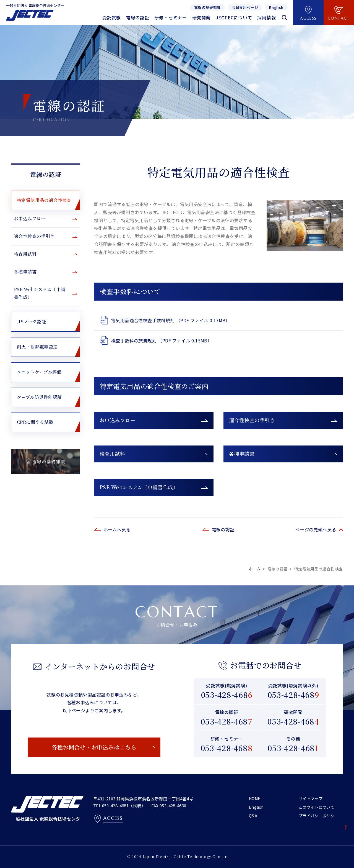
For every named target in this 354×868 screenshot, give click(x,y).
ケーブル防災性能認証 (39, 397)
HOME (255, 798)
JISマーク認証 (31, 322)
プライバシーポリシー (319, 816)
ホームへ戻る (117, 529)
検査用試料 (112, 454)
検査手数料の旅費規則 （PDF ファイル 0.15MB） (162, 340)
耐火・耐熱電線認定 (37, 347)
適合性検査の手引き (252, 420)
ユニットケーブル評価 (39, 372)
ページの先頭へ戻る (316, 529)
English (256, 807)
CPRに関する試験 (35, 422)
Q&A (253, 816)
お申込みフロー (117, 420)
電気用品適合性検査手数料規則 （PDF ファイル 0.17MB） (171, 320)
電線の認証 (46, 174)
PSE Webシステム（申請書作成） (139, 487)
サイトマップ (311, 798)
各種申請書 (242, 454)
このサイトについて (317, 807)
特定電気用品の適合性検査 (44, 200)
